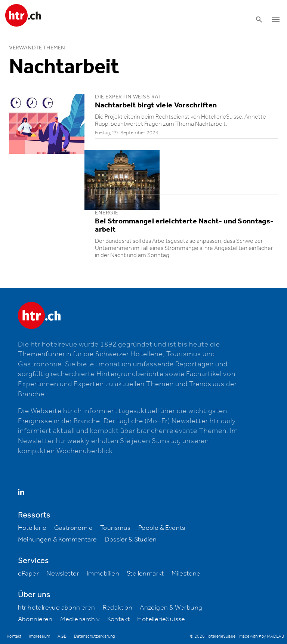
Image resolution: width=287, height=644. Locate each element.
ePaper (28, 574)
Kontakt (119, 619)
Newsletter (63, 574)
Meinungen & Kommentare (58, 540)
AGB (62, 636)
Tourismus (115, 528)
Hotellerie (32, 528)
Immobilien (103, 574)
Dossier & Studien (131, 540)
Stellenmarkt (145, 574)
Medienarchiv (80, 619)
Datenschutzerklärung (94, 636)
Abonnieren (35, 619)
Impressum (39, 636)
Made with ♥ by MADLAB (262, 636)
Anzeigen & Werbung (171, 608)
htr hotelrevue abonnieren (57, 608)
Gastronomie (73, 528)
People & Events (162, 528)
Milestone (186, 574)
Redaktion (118, 608)
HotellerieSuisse (161, 619)
